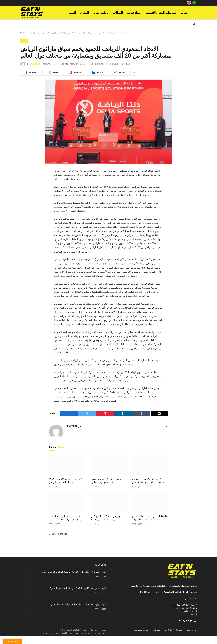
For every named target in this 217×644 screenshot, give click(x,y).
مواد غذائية (134, 13)
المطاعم (118, 13)
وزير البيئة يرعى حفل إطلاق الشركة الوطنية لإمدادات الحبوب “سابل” (74, 572)
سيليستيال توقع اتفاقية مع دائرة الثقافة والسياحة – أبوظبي (78, 605)
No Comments (96, 64)
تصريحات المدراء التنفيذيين (160, 13)
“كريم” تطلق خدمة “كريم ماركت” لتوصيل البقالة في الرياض (66, 481)
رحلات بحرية (101, 13)
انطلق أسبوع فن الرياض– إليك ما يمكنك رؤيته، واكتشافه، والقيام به (65, 518)
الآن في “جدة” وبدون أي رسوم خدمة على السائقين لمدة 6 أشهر (148, 481)
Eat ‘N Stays (35, 64)
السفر (72, 13)
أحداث (185, 13)
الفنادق (85, 13)
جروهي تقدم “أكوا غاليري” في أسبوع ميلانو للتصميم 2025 (105, 518)
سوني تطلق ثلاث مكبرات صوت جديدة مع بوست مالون (106, 481)
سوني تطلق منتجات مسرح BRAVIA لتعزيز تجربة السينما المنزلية (150, 518)
